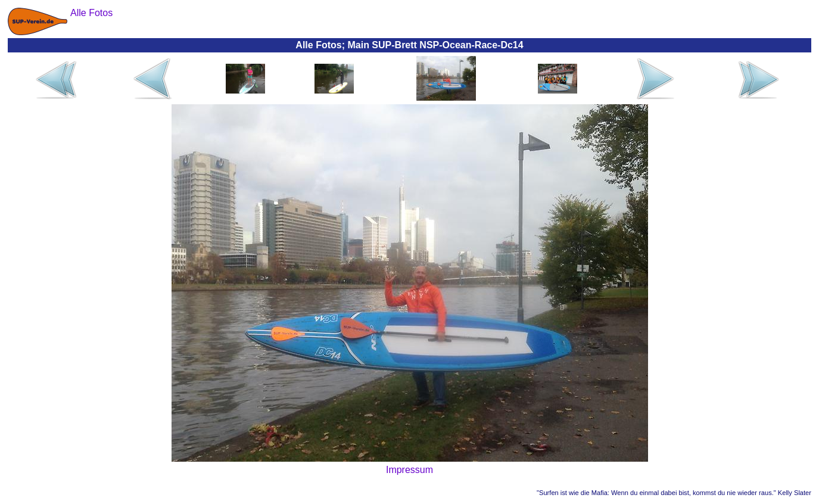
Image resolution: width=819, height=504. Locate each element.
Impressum (409, 470)
